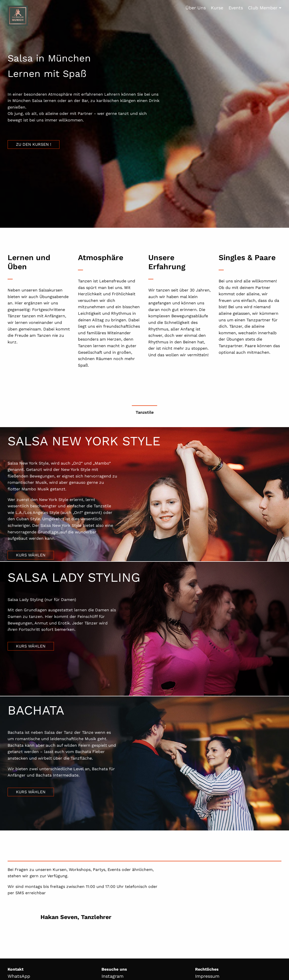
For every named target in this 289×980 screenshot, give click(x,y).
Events (236, 8)
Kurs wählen (31, 555)
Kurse (217, 8)
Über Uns (196, 8)
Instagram (112, 976)
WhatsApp (19, 976)
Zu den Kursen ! (34, 144)
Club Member (263, 8)
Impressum (207, 976)
